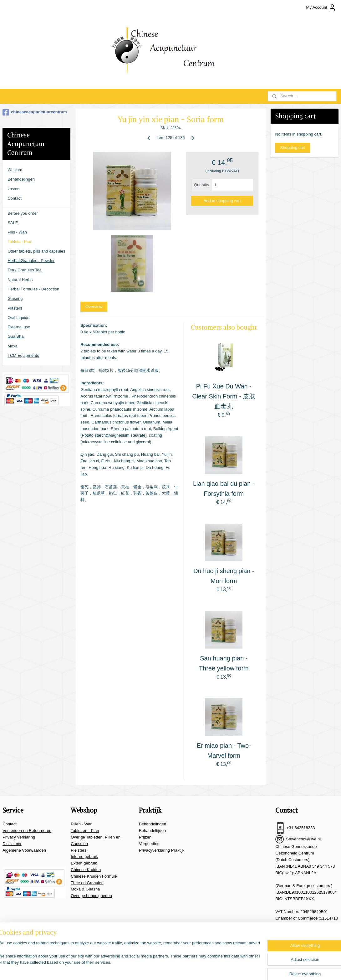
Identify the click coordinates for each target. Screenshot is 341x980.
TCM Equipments (23, 355)
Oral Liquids (18, 318)
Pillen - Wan (82, 824)
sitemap (163, 968)
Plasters (15, 308)
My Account (321, 8)
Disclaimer (12, 844)
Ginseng (15, 298)
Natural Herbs (20, 280)
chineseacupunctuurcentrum (35, 112)
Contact (15, 198)
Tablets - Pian (20, 241)
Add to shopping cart (222, 201)
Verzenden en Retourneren (27, 831)
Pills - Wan (17, 232)
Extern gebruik (84, 863)
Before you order (23, 213)
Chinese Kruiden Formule (94, 876)
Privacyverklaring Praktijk (162, 850)
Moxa (13, 346)
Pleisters (79, 850)
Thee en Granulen (87, 883)
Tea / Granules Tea (25, 270)
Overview (94, 307)
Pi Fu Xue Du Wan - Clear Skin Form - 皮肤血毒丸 (224, 396)
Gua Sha (15, 336)
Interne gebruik (84, 857)
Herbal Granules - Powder (31, 261)
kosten (13, 189)
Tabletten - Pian (85, 831)
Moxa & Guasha (85, 889)
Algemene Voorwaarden (24, 850)
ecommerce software (196, 968)
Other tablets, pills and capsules (36, 251)
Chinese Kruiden (86, 870)
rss (175, 968)
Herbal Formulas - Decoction (33, 289)
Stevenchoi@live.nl (303, 839)
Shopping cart (293, 148)
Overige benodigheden (91, 896)
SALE (13, 223)
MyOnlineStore (245, 968)
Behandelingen (21, 179)
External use (19, 327)
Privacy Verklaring (19, 837)
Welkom (15, 170)
